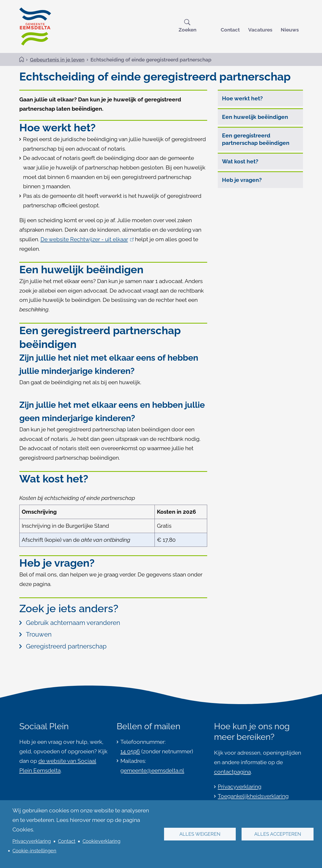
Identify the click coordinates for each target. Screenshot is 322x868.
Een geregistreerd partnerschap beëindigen (256, 139)
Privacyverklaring (32, 841)
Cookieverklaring (101, 841)
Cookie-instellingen (34, 851)
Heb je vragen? (242, 180)
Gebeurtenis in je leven (57, 60)
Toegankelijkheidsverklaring (253, 796)
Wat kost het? (240, 161)
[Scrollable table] (113, 519)
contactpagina (232, 772)
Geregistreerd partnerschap (63, 646)
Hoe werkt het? (242, 98)
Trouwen (35, 635)
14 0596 (130, 751)
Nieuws (290, 30)
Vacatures (260, 30)
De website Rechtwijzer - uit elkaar (87, 239)
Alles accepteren (278, 834)
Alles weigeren (200, 834)
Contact (230, 30)
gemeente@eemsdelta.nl (152, 770)
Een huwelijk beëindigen (255, 117)
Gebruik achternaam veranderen (70, 623)
